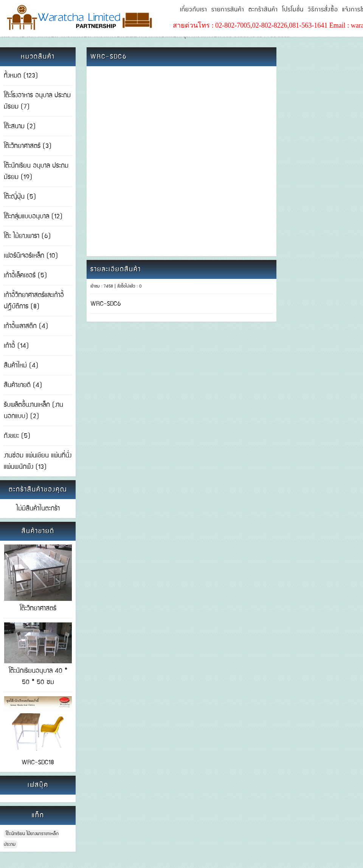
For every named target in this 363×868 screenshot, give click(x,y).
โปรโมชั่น (293, 10)
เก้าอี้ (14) (16, 346)
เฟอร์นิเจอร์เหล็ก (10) (31, 256)
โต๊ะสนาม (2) (20, 126)
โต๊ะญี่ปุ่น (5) (20, 197)
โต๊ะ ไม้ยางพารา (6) (27, 236)
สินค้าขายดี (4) (23, 385)
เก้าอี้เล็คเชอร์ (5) (25, 275)
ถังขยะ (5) (17, 436)
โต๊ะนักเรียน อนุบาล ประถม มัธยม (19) (36, 171)
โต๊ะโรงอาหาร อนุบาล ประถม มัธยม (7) (37, 101)
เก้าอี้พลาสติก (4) (26, 326)
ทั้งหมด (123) (21, 76)
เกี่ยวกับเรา (194, 10)
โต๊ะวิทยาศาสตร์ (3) (28, 146)
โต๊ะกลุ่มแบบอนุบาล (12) (33, 216)
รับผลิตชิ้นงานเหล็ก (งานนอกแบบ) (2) (33, 411)
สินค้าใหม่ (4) (21, 366)
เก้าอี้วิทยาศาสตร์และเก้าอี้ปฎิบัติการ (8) (34, 301)
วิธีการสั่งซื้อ (323, 10)
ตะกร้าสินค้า (263, 10)
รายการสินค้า (228, 10)
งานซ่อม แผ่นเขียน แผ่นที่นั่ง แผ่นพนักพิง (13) (38, 461)
